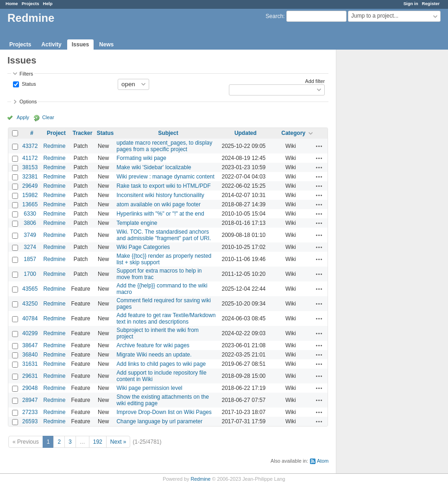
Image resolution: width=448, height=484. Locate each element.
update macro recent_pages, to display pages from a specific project (164, 146)
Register (431, 3)
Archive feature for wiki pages (153, 345)
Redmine (54, 146)
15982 (30, 195)
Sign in (411, 3)
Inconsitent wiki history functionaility (160, 195)
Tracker (83, 133)
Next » (118, 442)
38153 (30, 167)
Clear (48, 117)
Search (274, 16)
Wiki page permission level (149, 388)
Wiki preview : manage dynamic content (165, 177)
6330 (30, 214)
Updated (246, 133)
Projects (31, 3)
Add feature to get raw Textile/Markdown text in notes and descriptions (166, 318)
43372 (30, 146)
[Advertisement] (383, 195)
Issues (80, 45)
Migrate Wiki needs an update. (154, 355)
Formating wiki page (141, 158)
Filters (26, 74)
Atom (323, 461)
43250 (30, 304)
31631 (30, 364)
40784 (30, 318)
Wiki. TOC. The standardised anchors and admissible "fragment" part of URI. (164, 235)
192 (98, 442)
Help (48, 3)
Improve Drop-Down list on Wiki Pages (164, 412)
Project (56, 133)
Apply (23, 117)
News (106, 45)
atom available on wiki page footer (158, 204)
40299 (30, 333)
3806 (30, 223)
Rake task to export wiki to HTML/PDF (163, 186)
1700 (30, 274)
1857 (30, 259)
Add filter (315, 81)
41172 (30, 158)
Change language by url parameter (159, 421)
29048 (30, 388)
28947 (30, 400)
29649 (30, 186)
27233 (30, 412)
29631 (30, 376)
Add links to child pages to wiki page (161, 364)
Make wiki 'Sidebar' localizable (154, 167)
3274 (30, 247)
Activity (51, 45)
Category (293, 133)
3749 (30, 235)
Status (28, 83)
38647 (30, 345)
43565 (30, 289)
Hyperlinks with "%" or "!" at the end (160, 214)
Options (28, 102)
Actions (319, 146)
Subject (168, 133)
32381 (30, 177)
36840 (30, 355)
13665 (30, 204)
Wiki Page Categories (143, 247)
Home (12, 3)
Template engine (137, 223)
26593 (30, 421)
